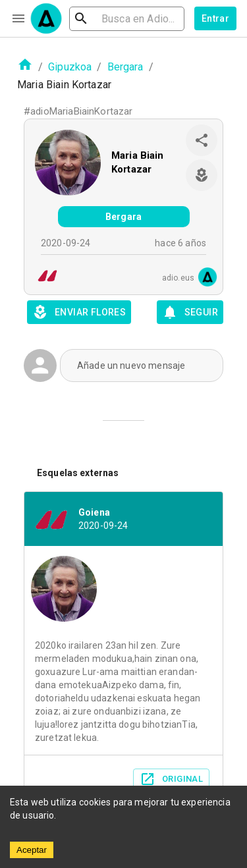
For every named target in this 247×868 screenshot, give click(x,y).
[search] (127, 19)
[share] (202, 140)
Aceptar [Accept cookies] (32, 850)
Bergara (125, 67)
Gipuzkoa (70, 67)
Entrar (215, 18)
